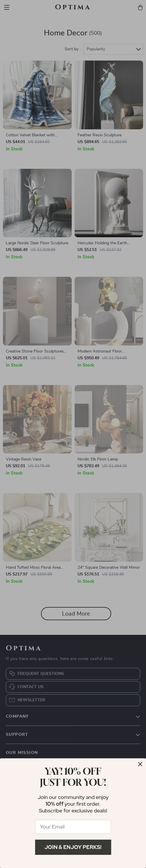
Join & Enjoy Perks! (73, 847)
